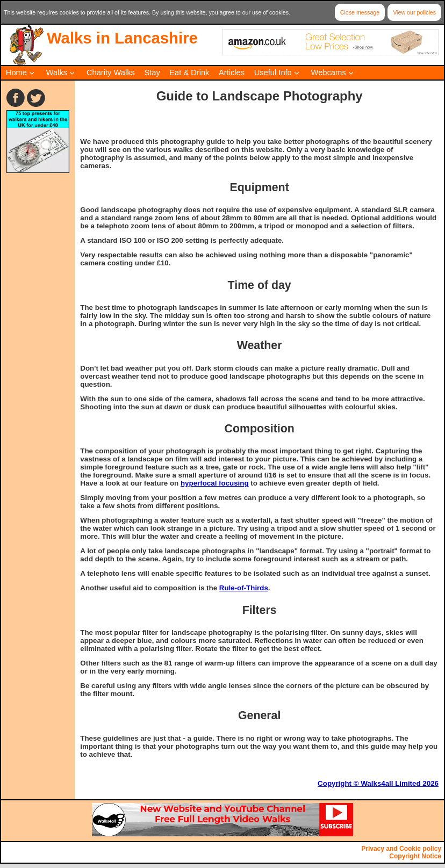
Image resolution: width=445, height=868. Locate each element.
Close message (360, 12)
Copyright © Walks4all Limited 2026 (378, 783)
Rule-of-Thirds (244, 588)
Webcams (329, 73)
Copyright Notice (415, 856)
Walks (57, 73)
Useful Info (273, 73)
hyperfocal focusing (215, 483)
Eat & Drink (189, 73)
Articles (232, 73)
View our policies (414, 12)
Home (16, 73)
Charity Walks (111, 73)
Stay (152, 73)
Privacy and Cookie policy (401, 849)
